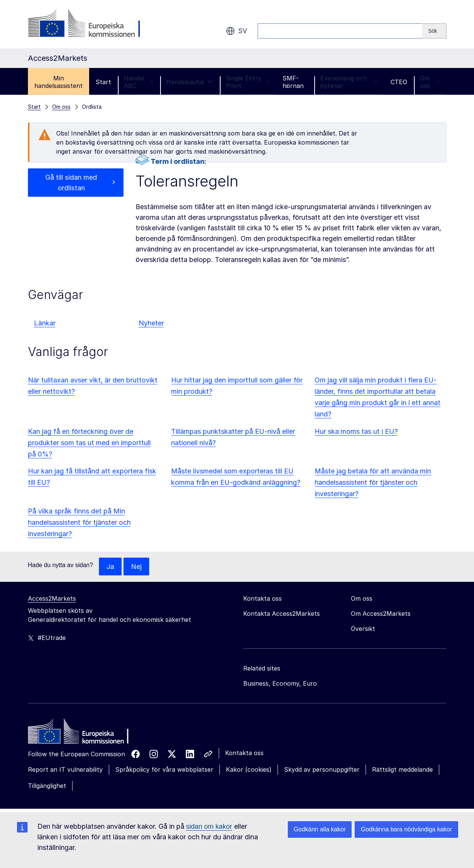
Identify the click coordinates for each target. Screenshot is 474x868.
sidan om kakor (209, 826)
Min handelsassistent (59, 82)
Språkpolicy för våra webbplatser (164, 770)
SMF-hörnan (293, 82)
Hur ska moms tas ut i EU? (356, 431)
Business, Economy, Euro (280, 684)
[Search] (434, 31)
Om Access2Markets (381, 614)
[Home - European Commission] (83, 734)
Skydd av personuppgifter (322, 770)
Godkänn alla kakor (320, 829)
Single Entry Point (248, 82)
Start (103, 82)
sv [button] (236, 31)
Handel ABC (139, 82)
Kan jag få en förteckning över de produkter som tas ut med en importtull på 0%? (89, 443)
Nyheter (151, 323)
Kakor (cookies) (249, 770)
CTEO (399, 82)
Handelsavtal (190, 82)
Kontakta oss (244, 753)
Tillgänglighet (47, 786)
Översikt (363, 629)
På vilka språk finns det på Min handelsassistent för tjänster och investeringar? (79, 522)
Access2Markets (52, 599)
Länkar (45, 323)
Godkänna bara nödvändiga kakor (406, 829)
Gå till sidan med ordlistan (71, 183)
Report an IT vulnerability (65, 770)
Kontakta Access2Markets (282, 614)
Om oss (430, 82)
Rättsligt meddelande (402, 770)
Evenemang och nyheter (349, 82)
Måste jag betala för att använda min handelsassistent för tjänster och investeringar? (373, 482)
